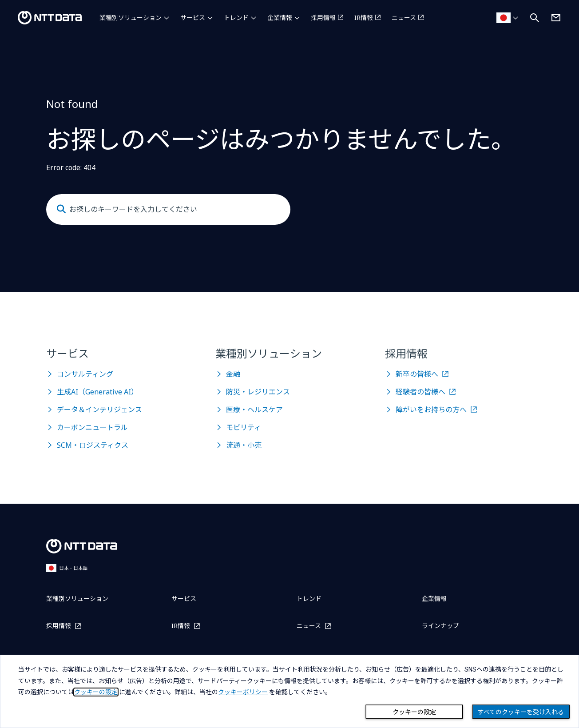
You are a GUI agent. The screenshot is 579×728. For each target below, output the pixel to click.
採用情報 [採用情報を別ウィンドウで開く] (323, 18)
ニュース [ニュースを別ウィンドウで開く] (404, 18)
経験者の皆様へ (420, 392)
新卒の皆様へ (417, 374)
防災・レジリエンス (258, 392)
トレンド (236, 18)
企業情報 (280, 18)
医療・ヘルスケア (254, 410)
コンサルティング (85, 374)
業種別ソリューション (131, 18)
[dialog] (289, 691)
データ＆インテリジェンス (99, 410)
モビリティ (244, 427)
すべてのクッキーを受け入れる (521, 712)
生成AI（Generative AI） (97, 392)
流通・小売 (244, 445)
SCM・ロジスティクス (93, 445)
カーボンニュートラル (92, 427)
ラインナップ (440, 626)
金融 (233, 374)
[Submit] (61, 209)
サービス (193, 18)
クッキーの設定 (414, 712)
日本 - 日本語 (67, 568)
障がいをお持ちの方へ (431, 410)
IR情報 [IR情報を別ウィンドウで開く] (364, 18)
